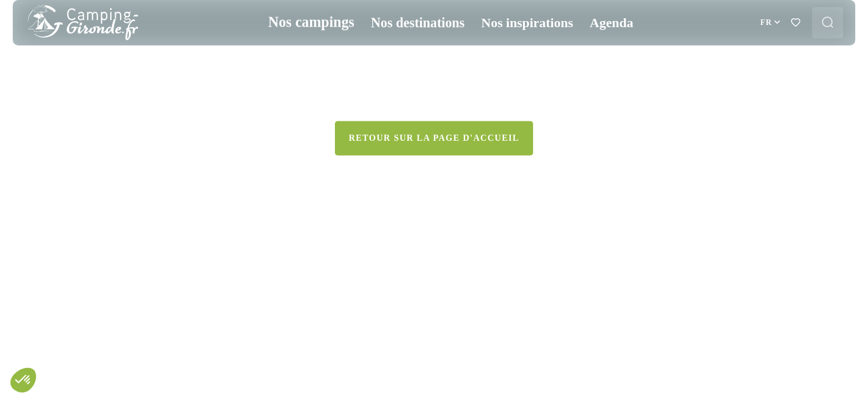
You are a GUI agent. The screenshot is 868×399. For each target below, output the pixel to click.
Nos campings (308, 49)
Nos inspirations (519, 49)
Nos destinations (410, 49)
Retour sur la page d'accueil (434, 318)
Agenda (604, 49)
